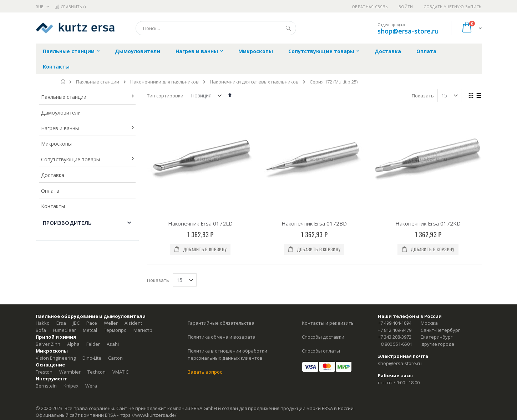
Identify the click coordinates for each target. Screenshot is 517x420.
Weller (111, 323)
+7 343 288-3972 (395, 337)
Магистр (143, 330)
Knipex (71, 386)
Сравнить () (70, 7)
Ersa (61, 323)
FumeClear (64, 330)
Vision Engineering (56, 358)
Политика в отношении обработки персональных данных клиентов (227, 354)
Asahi (113, 344)
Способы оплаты (321, 351)
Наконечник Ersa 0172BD (314, 223)
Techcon (97, 372)
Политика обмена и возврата (222, 337)
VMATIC (120, 372)
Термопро (115, 330)
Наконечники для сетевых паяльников (254, 82)
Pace (92, 323)
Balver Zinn (48, 344)
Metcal (90, 330)
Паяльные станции (98, 82)
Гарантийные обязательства (221, 323)
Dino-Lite (92, 358)
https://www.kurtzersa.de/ (148, 415)
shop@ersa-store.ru (408, 31)
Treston (44, 372)
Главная (63, 81)
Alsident (133, 323)
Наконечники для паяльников (164, 82)
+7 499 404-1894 (395, 323)
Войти (406, 7)
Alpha (73, 344)
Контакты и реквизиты (328, 323)
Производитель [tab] (67, 223)
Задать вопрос (205, 372)
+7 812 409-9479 (395, 330)
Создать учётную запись (452, 7)
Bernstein (46, 386)
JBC (76, 323)
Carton (115, 358)
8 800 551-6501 (397, 344)
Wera (91, 386)
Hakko (43, 323)
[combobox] (216, 28)
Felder (93, 344)
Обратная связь (370, 7)
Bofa (41, 330)
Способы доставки (323, 337)
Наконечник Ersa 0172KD (428, 223)
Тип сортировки (165, 96)
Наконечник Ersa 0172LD (200, 223)
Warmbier (70, 372)
